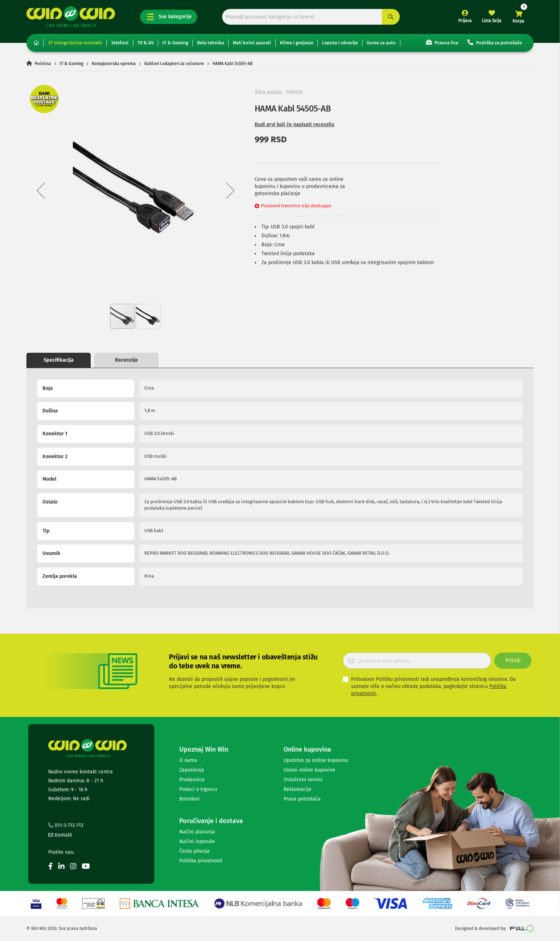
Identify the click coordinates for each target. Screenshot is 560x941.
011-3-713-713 (66, 825)
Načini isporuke (197, 841)
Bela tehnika (211, 43)
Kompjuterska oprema (114, 64)
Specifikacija (59, 360)
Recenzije (126, 360)
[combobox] (311, 17)
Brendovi (189, 799)
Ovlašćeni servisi (303, 780)
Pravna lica (442, 42)
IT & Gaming (175, 43)
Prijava (465, 21)
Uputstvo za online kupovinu (316, 760)
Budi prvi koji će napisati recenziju (294, 125)
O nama (188, 760)
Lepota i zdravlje (340, 43)
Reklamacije (297, 789)
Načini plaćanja (197, 832)
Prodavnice (192, 780)
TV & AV (146, 43)
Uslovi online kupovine (309, 770)
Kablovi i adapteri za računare (174, 64)
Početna (43, 64)
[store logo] (71, 17)
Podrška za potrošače (495, 42)
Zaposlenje (192, 770)
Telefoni (120, 43)
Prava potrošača (302, 799)
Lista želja (492, 21)
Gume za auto (381, 43)
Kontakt (60, 835)
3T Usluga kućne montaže (75, 43)
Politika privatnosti (201, 861)
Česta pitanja (194, 851)
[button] (41, 190)
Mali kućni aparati (252, 43)
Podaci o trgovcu (198, 789)
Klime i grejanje (297, 43)
